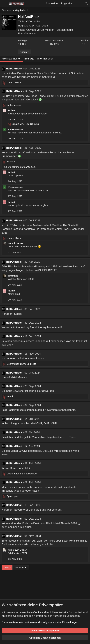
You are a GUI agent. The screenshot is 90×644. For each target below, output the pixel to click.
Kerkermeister (16, 129)
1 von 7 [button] (7, 567)
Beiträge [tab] (29, 59)
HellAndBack (14, 69)
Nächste (21, 567)
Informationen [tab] (45, 59)
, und (21, 364)
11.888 (23, 44)
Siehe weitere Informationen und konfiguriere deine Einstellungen (40, 622)
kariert (12, 110)
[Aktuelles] (80, 4)
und (25, 124)
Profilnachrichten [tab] (11, 59)
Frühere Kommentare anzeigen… (20, 167)
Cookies (38, 612)
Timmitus (13, 276)
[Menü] (4, 4)
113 (85, 44)
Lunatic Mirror (16, 243)
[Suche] (86, 4)
